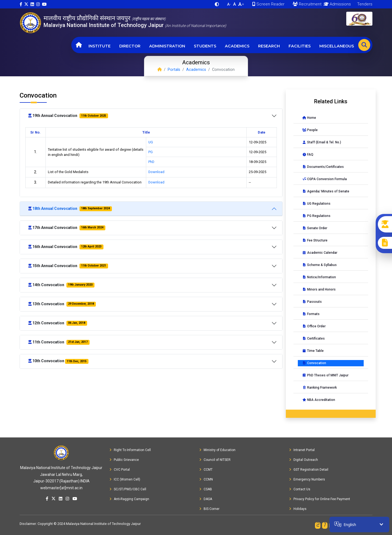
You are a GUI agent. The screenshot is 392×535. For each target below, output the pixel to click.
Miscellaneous (337, 46)
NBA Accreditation (319, 400)
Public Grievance (124, 460)
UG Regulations (316, 204)
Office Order (314, 326)
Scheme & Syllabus (319, 265)
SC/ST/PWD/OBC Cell (128, 489)
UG (151, 142)
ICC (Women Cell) (125, 479)
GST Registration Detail (309, 470)
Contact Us (300, 489)
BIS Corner (209, 509)
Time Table (313, 351)
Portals (174, 70)
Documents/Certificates (323, 167)
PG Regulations (316, 216)
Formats (311, 314)
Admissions (336, 4)
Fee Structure (315, 240)
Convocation (314, 363)
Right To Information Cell (130, 450)
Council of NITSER (215, 460)
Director (130, 46)
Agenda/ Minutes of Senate (326, 191)
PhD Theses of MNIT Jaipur (325, 375)
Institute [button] (99, 46)
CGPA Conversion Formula (324, 179)
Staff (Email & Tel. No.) (322, 142)
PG (151, 152)
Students (205, 46)
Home (309, 118)
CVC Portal (120, 470)
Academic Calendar (320, 253)
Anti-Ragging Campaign (129, 499)
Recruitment (307, 4)
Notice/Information (319, 277)
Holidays (298, 509)
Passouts (312, 302)
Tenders (364, 4)
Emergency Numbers (307, 479)
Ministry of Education (217, 450)
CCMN (206, 479)
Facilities (300, 46)
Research (269, 46)
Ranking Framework (319, 388)
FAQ (308, 155)
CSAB (206, 489)
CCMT (206, 470)
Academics (237, 46)
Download (156, 172)
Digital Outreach (304, 460)
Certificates (313, 338)
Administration (167, 46)
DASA (206, 499)
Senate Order (315, 228)
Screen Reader (268, 4)
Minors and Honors (319, 289)
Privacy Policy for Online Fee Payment (320, 499)
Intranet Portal (302, 450)
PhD (151, 162)
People (310, 130)
